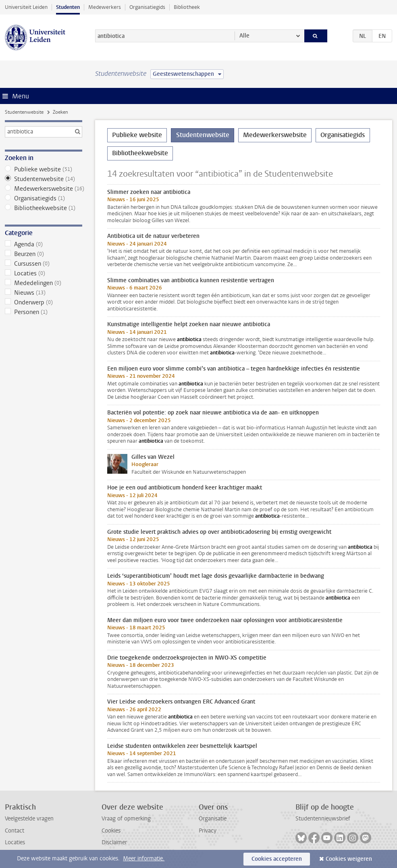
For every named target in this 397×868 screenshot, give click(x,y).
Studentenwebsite (24, 112)
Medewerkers (105, 7)
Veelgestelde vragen (29, 819)
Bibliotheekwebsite (43, 208)
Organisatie (213, 819)
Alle (244, 36)
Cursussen (43, 264)
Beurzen (43, 254)
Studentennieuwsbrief (323, 819)
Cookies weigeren (349, 859)
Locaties (43, 273)
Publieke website (43, 169)
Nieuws (43, 293)
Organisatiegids (147, 7)
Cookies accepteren (277, 859)
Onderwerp (43, 302)
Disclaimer (114, 842)
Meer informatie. (144, 859)
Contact (15, 831)
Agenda (43, 244)
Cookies (111, 831)
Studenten (68, 7)
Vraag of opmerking (126, 819)
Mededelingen (43, 283)
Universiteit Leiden (26, 7)
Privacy (208, 831)
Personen (43, 312)
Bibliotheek (187, 7)
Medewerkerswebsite (43, 189)
